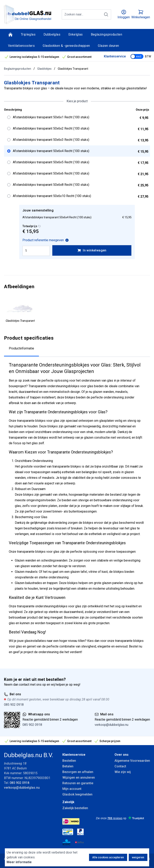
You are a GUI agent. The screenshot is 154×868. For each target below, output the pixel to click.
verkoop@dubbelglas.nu (111, 725)
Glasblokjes (44, 69)
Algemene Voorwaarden (132, 761)
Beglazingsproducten (107, 34)
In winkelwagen (92, 250)
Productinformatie (21, 348)
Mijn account (72, 789)
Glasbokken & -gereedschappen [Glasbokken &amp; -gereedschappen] (66, 46)
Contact (120, 766)
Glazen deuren (108, 46)
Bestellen (69, 761)
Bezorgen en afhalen (78, 772)
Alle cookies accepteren (108, 857)
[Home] (10, 35)
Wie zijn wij (123, 772)
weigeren (138, 857)
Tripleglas (28, 34)
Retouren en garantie (78, 783)
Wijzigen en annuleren (79, 778)
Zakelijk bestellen (75, 808)
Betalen (68, 766)
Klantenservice (115, 56)
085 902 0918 (14, 705)
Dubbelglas (52, 34)
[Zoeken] (106, 14)
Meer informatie (19, 862)
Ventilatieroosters (21, 46)
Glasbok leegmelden (77, 794)
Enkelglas (76, 34)
